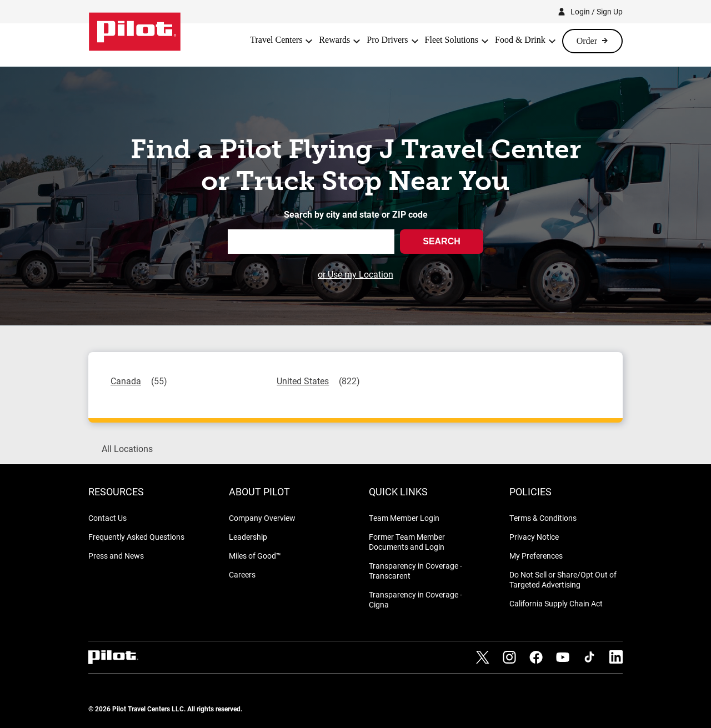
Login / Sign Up (597, 11)
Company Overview (262, 518)
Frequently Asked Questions (136, 537)
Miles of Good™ (255, 556)
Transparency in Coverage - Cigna (415, 599)
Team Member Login (404, 518)
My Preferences (536, 556)
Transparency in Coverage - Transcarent (415, 571)
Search (442, 241)
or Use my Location (355, 274)
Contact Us (107, 518)
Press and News (116, 556)
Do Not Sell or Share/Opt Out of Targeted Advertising (563, 579)
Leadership (248, 537)
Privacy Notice (534, 537)
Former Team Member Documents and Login (407, 542)
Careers (242, 574)
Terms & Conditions (543, 518)
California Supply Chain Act (556, 603)
